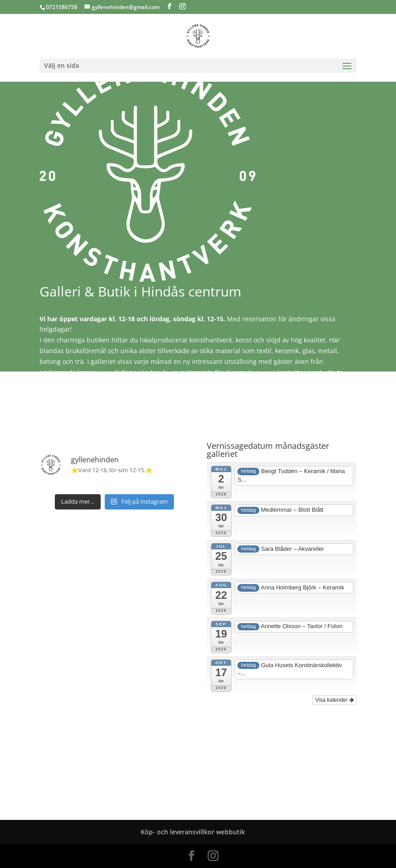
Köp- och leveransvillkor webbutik (193, 832)
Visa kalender (334, 700)
